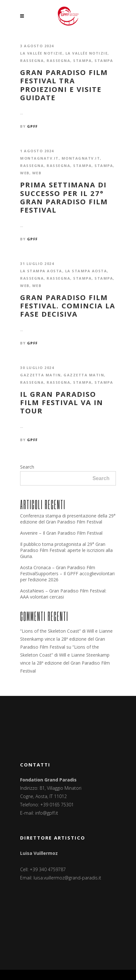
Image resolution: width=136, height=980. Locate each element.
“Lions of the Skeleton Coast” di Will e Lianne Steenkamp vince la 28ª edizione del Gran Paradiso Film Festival (66, 639)
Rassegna (32, 60)
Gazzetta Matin (40, 375)
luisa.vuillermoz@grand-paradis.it (67, 878)
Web (25, 173)
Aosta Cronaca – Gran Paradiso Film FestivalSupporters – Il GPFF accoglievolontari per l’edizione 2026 (67, 573)
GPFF (33, 126)
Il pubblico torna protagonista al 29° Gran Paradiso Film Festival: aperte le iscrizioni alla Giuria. (66, 550)
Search (27, 467)
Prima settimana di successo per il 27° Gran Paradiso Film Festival (64, 197)
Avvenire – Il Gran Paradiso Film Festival (61, 533)
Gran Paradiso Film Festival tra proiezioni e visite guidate (64, 85)
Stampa (82, 60)
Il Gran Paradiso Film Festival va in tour (62, 402)
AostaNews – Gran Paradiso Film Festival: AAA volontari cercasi (63, 594)
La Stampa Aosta (41, 271)
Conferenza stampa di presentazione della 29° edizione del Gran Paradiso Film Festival (68, 519)
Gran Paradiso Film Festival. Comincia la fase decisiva (68, 306)
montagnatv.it (39, 158)
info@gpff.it (47, 813)
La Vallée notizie (41, 53)
